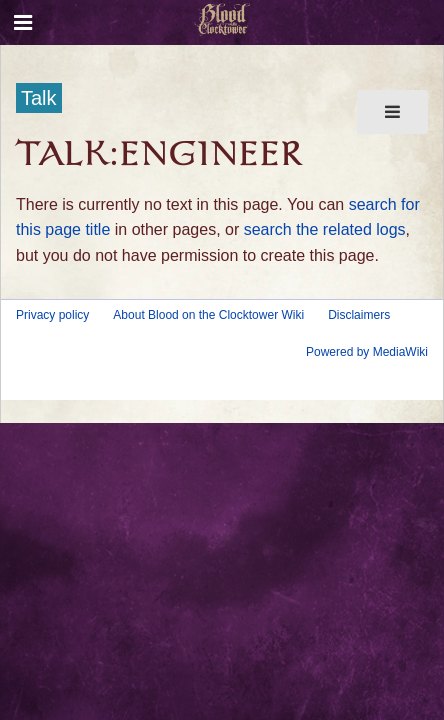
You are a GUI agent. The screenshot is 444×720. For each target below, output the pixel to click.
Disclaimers (359, 315)
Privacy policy (52, 315)
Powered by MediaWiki (367, 352)
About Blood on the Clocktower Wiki (208, 315)
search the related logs (325, 229)
